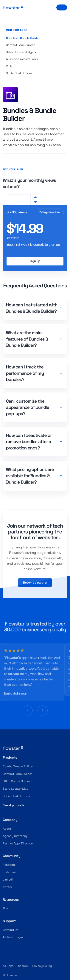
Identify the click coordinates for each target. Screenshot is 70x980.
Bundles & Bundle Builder (23, 38)
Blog (6, 908)
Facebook (10, 865)
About (7, 829)
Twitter (7, 887)
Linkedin (9, 879)
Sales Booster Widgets (21, 52)
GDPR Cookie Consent (18, 781)
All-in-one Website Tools (22, 59)
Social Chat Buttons (19, 73)
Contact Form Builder (20, 45)
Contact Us (10, 930)
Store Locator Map (15, 789)
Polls (9, 66)
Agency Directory (15, 836)
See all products (14, 805)
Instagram (10, 872)
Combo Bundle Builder (18, 766)
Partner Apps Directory (18, 843)
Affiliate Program (14, 937)
